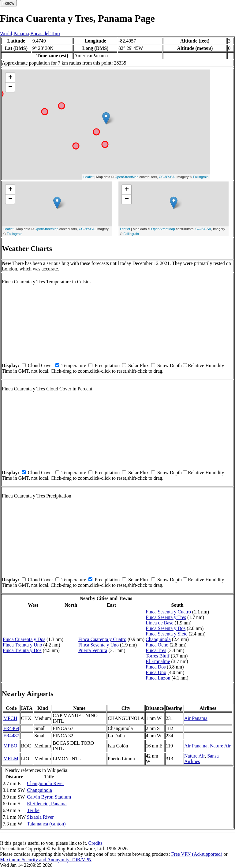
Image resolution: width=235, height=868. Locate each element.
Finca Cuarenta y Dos (24, 639)
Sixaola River (40, 817)
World (6, 34)
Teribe (33, 810)
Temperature (74, 365)
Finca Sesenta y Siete (166, 634)
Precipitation (107, 365)
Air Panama (196, 718)
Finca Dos (156, 667)
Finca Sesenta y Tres (166, 617)
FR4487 (11, 736)
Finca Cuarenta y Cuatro (102, 639)
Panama (21, 34)
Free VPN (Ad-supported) (197, 854)
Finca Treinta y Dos (22, 650)
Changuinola (158, 639)
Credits (95, 843)
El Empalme (158, 661)
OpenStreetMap (127, 177)
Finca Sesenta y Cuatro (168, 612)
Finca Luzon (158, 678)
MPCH (10, 718)
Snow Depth (170, 365)
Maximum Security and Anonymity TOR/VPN (46, 860)
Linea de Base (160, 623)
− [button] (10, 87)
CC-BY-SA (167, 177)
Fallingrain (201, 177)
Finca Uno (156, 672)
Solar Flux (138, 365)
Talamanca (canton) (46, 824)
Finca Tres (156, 650)
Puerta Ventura (93, 650)
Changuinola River (45, 783)
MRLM (11, 759)
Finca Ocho (157, 645)
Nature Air (220, 746)
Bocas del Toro (45, 34)
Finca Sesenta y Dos (166, 628)
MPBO (10, 746)
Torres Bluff (158, 656)
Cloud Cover (40, 365)
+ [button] (10, 78)
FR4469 (11, 728)
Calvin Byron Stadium (49, 797)
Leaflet (89, 177)
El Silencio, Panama (47, 804)
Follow (8, 3)
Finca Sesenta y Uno (99, 645)
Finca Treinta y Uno (22, 645)
